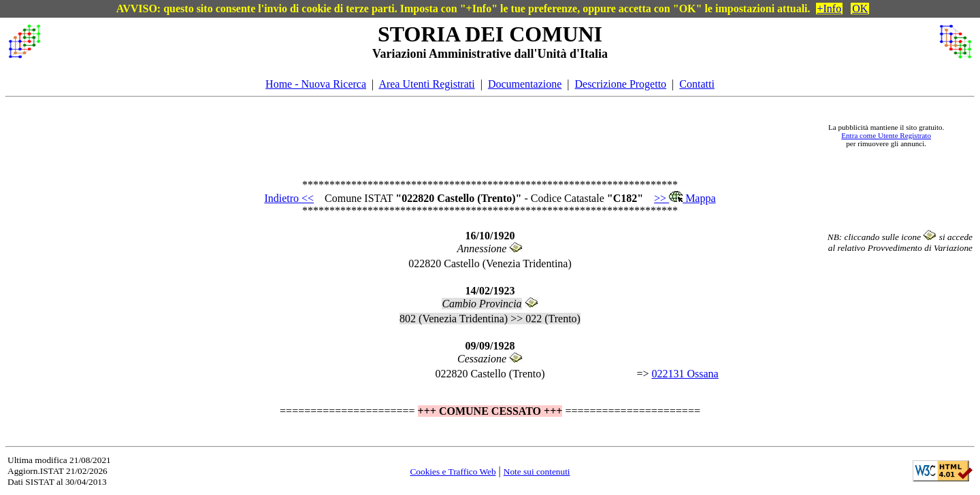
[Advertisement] (429, 135)
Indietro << (289, 198)
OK (860, 8)
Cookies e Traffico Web (453, 472)
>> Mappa (685, 198)
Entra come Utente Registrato (886, 135)
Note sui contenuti (537, 472)
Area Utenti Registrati (426, 84)
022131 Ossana (685, 374)
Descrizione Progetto (620, 84)
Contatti (697, 84)
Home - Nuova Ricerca (316, 84)
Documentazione (525, 84)
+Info (830, 8)
